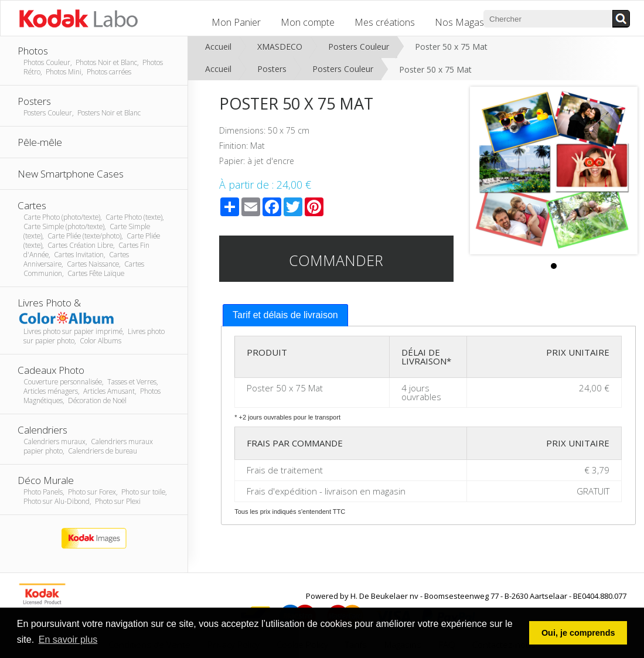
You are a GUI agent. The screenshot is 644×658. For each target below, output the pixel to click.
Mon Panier (236, 22)
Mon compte (308, 22)
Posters (272, 69)
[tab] (285, 316)
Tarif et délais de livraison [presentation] (285, 315)
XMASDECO (280, 47)
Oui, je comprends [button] (578, 633)
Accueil (218, 47)
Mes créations (385, 22)
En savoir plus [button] (68, 640)
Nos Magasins (465, 22)
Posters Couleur (359, 47)
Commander (336, 260)
